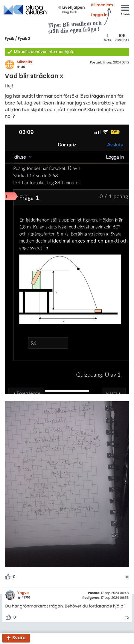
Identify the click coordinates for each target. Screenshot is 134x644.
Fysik (10, 39)
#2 (126, 618)
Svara (19, 638)
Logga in (99, 15)
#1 (127, 578)
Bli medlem (102, 5)
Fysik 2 (24, 39)
